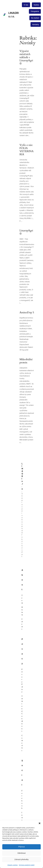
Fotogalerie (35, 11)
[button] (40, 823)
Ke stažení (35, 18)
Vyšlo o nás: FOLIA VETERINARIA (26, 150)
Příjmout (22, 847)
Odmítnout (21, 853)
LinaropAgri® (26, 232)
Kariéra (36, 5)
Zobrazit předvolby (21, 859)
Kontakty (36, 24)
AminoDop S (27, 313)
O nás (26, 5)
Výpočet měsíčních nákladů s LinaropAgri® (26, 57)
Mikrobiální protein (26, 361)
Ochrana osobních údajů (27, 865)
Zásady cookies (13, 865)
